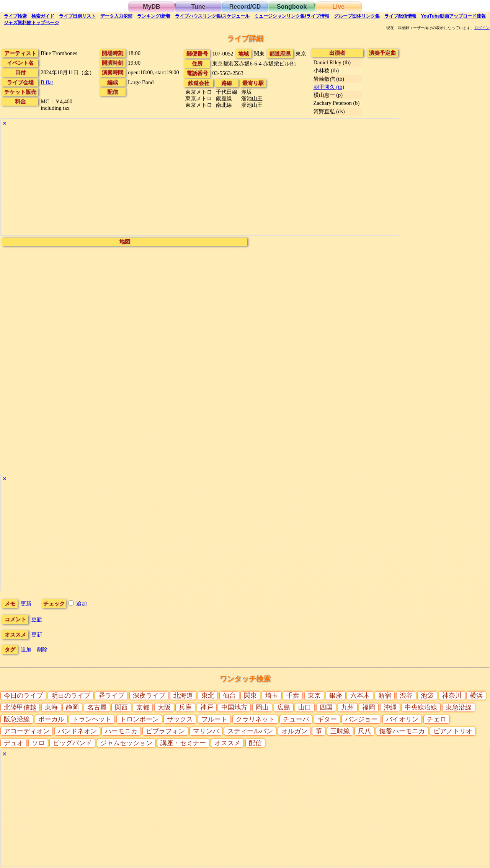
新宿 (385, 696)
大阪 (164, 707)
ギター (327, 719)
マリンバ (206, 731)
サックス (180, 719)
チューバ (296, 719)
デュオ (14, 743)
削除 (42, 649)
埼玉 (272, 696)
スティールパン (250, 731)
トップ (31, 23)
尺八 (364, 731)
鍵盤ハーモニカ (402, 731)
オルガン (294, 731)
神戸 (207, 707)
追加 (82, 604)
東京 (314, 696)
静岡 (72, 707)
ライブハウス (212, 16)
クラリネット (255, 719)
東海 (51, 707)
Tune (198, 7)
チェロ (437, 719)
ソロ (38, 743)
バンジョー (361, 719)
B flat (47, 82)
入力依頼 (116, 16)
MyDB (151, 7)
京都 (143, 707)
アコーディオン (27, 731)
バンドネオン (77, 731)
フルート (214, 719)
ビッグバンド (72, 743)
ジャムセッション (126, 743)
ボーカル (51, 719)
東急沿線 (459, 707)
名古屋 (97, 707)
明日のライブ (71, 696)
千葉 (293, 696)
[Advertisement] (200, 182)
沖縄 (390, 707)
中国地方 (234, 707)
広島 (284, 707)
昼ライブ (111, 696)
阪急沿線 (17, 719)
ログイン (482, 28)
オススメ (227, 743)
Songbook (292, 7)
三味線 (340, 731)
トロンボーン (139, 719)
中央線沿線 (421, 707)
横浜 (476, 696)
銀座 (336, 696)
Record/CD (245, 7)
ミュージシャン (292, 16)
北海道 (183, 696)
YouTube (454, 16)
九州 (348, 707)
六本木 (360, 696)
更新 (26, 604)
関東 (250, 696)
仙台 (229, 696)
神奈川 (452, 696)
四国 (326, 707)
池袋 (427, 696)
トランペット (92, 719)
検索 (15, 16)
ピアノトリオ (453, 731)
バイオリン (402, 719)
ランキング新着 (154, 16)
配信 (400, 16)
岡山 (262, 707)
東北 (208, 696)
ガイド (43, 16)
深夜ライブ (149, 696)
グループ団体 (357, 16)
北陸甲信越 (20, 707)
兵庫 (185, 707)
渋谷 (406, 696)
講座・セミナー (183, 743)
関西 (121, 707)
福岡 (369, 707)
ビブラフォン (165, 731)
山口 (305, 707)
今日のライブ (23, 696)
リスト (77, 16)
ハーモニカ (121, 731)
